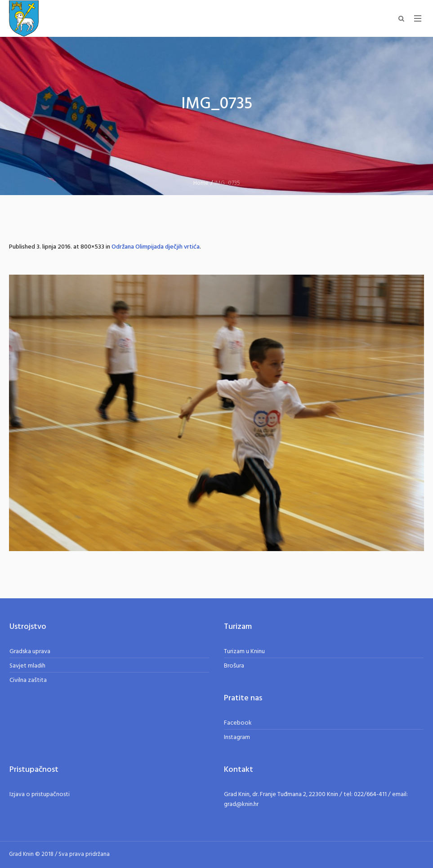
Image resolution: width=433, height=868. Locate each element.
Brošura (234, 666)
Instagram (237, 737)
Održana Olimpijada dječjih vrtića (156, 247)
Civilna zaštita (28, 680)
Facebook (238, 723)
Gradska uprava (30, 652)
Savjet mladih (27, 666)
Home (201, 183)
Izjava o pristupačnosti (40, 795)
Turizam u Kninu (244, 652)
